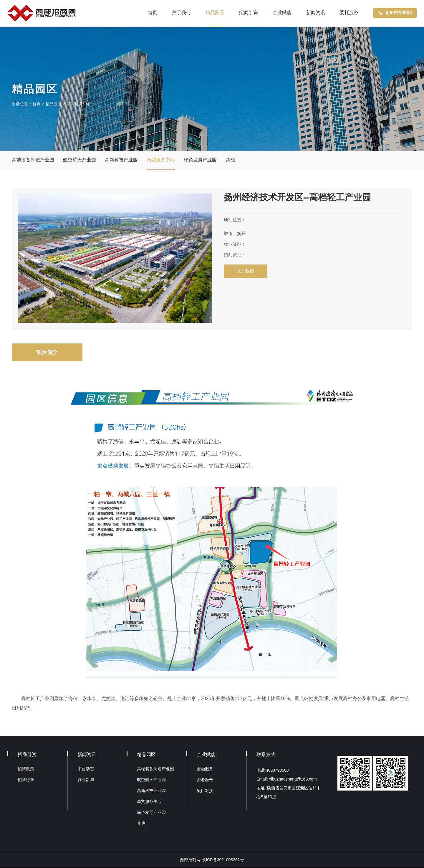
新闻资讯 (316, 13)
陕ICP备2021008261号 (223, 860)
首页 (153, 13)
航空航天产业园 (79, 160)
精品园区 (215, 13)
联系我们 (246, 271)
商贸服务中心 (79, 108)
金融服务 (205, 769)
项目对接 (205, 791)
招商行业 (26, 780)
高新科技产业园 (121, 160)
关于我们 (181, 13)
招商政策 (26, 769)
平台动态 (86, 769)
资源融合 (205, 780)
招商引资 (249, 13)
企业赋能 (282, 13)
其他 (230, 160)
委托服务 (349, 13)
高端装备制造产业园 (33, 160)
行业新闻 (86, 780)
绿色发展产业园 (200, 160)
